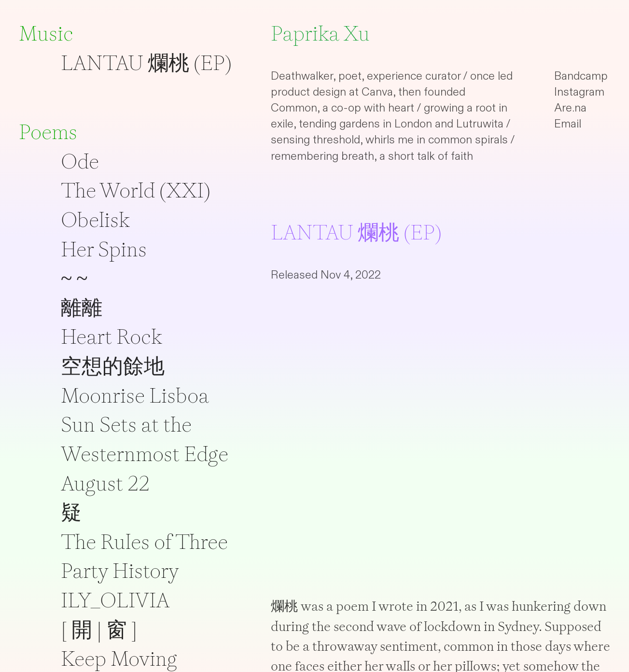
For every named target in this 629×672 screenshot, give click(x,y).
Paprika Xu (320, 33)
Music (46, 33)
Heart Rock (112, 336)
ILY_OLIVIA (115, 600)
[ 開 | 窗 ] (99, 630)
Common (294, 108)
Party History (120, 571)
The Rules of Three (144, 542)
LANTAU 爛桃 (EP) (146, 63)
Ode (80, 161)
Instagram (579, 92)
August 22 (105, 483)
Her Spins (104, 249)
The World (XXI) (136, 190)
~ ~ (74, 278)
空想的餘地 (113, 366)
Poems (48, 132)
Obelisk (95, 220)
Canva (377, 92)
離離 (82, 308)
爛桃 (284, 606)
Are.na (570, 108)
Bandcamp (581, 76)
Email (568, 124)
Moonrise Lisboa (135, 395)
